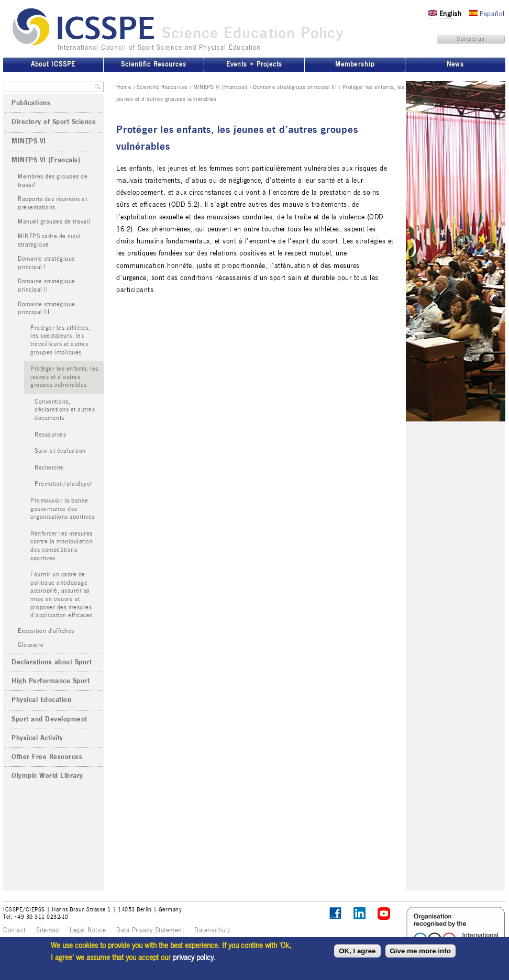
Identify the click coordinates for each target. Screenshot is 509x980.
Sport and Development (49, 719)
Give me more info (421, 951)
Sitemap (48, 930)
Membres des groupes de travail (53, 181)
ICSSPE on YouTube (384, 914)
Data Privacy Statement (150, 930)
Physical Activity (37, 738)
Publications (31, 103)
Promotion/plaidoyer (64, 484)
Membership (355, 64)
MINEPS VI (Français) (220, 87)
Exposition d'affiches (46, 631)
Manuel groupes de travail (54, 222)
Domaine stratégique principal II (47, 286)
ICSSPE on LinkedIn (360, 914)
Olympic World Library (47, 776)
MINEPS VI (29, 141)
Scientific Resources (162, 87)
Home (124, 87)
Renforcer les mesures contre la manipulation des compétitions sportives (62, 546)
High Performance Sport (51, 681)
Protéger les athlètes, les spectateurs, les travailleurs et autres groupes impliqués (60, 340)
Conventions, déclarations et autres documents (65, 410)
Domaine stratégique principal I (47, 263)
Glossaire (31, 645)
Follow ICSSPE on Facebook (335, 913)
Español (487, 14)
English (445, 14)
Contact (14, 930)
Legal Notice (88, 930)
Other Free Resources (47, 757)
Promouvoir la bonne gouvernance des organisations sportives (63, 509)
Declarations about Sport (52, 662)
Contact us (471, 39)
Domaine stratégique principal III (295, 87)
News (455, 64)
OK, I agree (357, 951)
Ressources (50, 435)
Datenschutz (213, 930)
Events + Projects (254, 64)
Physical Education (41, 700)
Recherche (49, 468)
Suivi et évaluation (60, 451)
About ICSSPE (53, 64)
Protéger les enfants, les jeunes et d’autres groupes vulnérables (64, 377)
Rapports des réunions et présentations (52, 203)
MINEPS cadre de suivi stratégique (49, 241)
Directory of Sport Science (54, 122)
